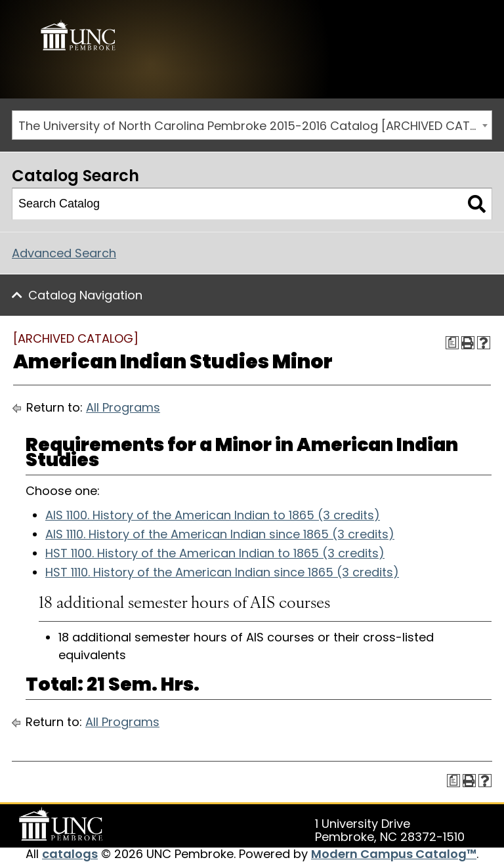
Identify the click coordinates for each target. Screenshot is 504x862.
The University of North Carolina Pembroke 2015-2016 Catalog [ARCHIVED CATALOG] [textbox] (255, 126)
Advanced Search (64, 253)
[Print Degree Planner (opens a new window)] (452, 343)
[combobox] (252, 125)
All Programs (123, 407)
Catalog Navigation (85, 295)
